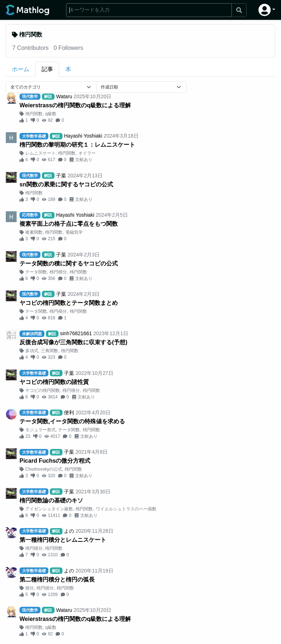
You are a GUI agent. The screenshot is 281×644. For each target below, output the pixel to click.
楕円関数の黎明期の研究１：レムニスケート (77, 145)
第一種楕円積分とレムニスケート (63, 540)
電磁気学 (74, 232)
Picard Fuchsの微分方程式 (55, 461)
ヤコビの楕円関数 (43, 390)
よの (69, 531)
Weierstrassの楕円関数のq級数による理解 (75, 105)
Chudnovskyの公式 (44, 469)
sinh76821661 (76, 333)
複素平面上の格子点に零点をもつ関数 (69, 224)
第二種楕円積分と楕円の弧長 (57, 580)
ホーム (21, 69)
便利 (69, 412)
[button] (267, 10)
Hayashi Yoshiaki (83, 136)
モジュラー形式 (40, 430)
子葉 (61, 176)
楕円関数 (34, 114)
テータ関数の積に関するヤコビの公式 (69, 263)
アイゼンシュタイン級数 (49, 509)
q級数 (51, 114)
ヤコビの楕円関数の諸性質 (54, 382)
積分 (30, 588)
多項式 (32, 351)
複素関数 (34, 232)
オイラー (87, 153)
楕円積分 (58, 272)
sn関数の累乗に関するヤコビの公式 (66, 184)
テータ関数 (36, 272)
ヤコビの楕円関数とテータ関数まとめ (69, 303)
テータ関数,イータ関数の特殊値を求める (72, 421)
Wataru (64, 96)
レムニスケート (40, 153)
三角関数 (49, 351)
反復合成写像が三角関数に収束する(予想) (74, 342)
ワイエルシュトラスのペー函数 (126, 509)
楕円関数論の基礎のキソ (51, 500)
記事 (47, 69)
